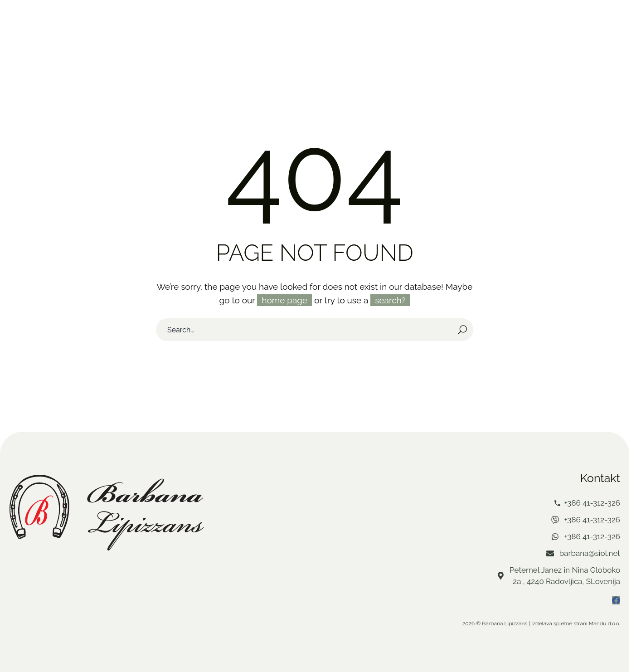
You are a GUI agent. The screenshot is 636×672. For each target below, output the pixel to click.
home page (284, 300)
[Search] (315, 329)
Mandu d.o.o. (604, 623)
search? (390, 300)
